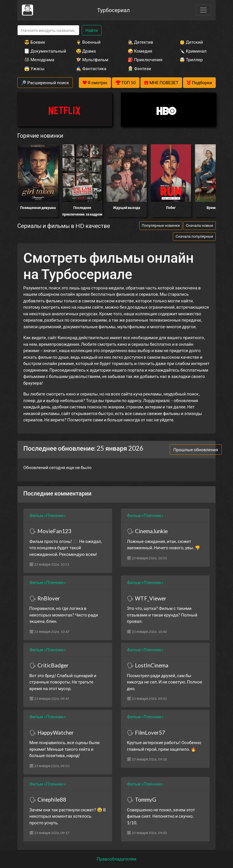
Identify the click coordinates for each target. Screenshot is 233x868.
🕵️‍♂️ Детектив (140, 42)
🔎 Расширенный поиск (45, 82)
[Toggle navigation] (203, 10)
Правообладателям (116, 859)
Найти (92, 30)
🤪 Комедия (140, 51)
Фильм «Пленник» (48, 515)
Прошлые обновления (196, 450)
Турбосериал (113, 10)
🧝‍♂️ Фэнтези (139, 68)
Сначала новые (199, 225)
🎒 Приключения (145, 59)
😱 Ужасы (34, 68)
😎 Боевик (35, 42)
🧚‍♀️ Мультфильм (92, 59)
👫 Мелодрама (39, 59)
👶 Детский (191, 42)
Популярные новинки (161, 225)
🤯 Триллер (191, 59)
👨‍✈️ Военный (88, 42)
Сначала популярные (194, 236)
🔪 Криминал (193, 51)
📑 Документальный (42, 51)
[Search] (48, 30)
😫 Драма (86, 51)
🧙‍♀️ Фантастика (91, 68)
